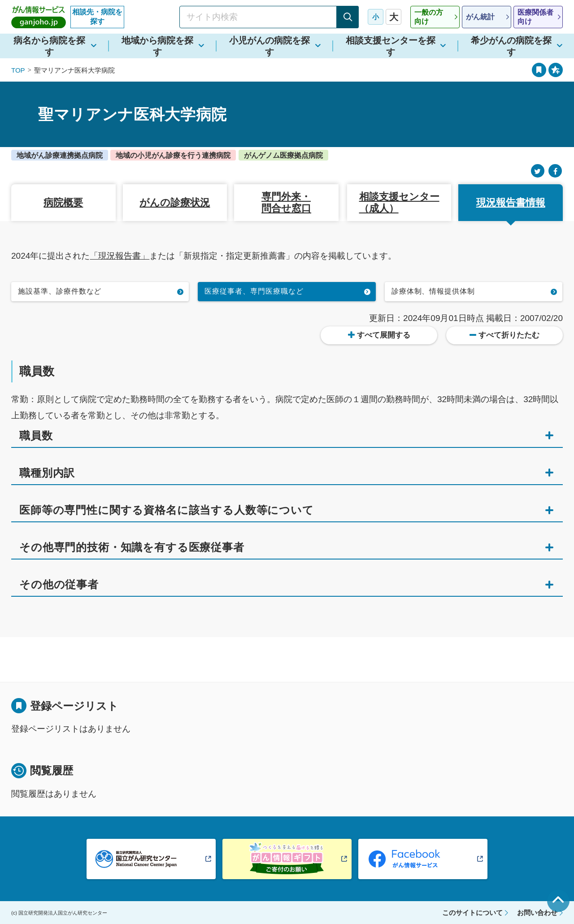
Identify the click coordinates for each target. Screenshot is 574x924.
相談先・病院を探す (97, 17)
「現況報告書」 (120, 256)
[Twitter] (538, 171)
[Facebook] (555, 171)
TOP (18, 70)
